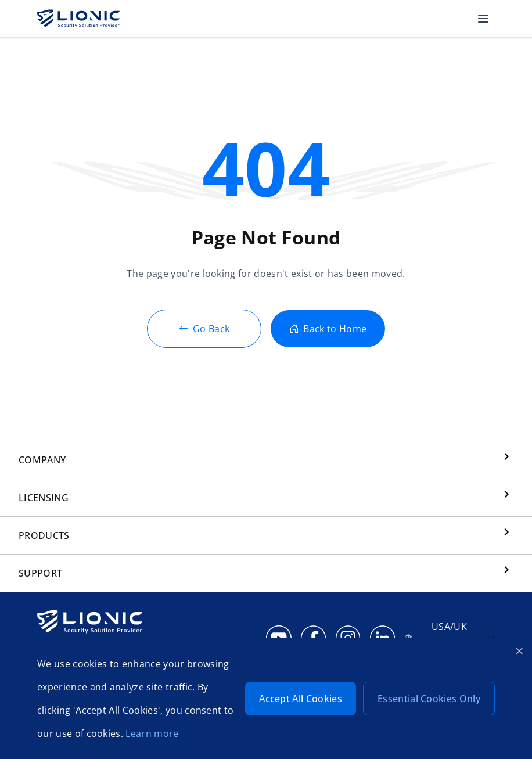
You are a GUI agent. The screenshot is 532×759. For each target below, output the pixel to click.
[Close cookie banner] (519, 651)
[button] (483, 19)
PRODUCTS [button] (44, 535)
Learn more (152, 733)
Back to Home (328, 329)
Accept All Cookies (301, 699)
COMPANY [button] (42, 460)
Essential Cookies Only (429, 699)
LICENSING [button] (44, 498)
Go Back (204, 329)
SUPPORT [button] (40, 573)
